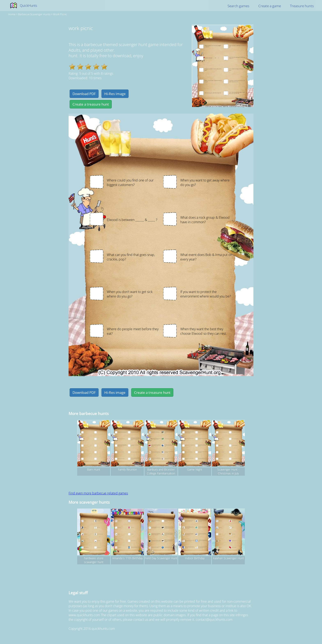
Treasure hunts (302, 6)
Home (12, 14)
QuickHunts (28, 6)
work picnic (60, 14)
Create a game (270, 6)
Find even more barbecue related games (98, 493)
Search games (238, 6)
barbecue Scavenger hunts (34, 14)
